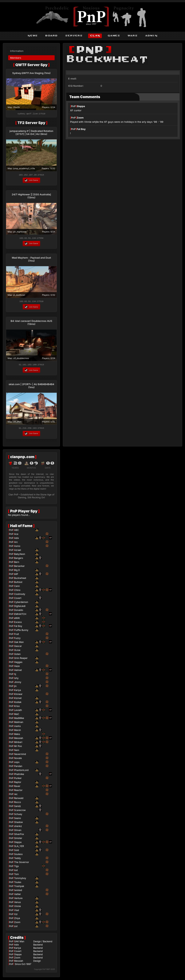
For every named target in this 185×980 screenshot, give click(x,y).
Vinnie (17, 908)
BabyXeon (20, 556)
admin (151, 36)
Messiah (19, 740)
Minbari (18, 744)
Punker (18, 780)
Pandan (18, 768)
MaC (17, 716)
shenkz (18, 828)
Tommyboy (20, 880)
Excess (18, 624)
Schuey (18, 816)
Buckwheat (20, 580)
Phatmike (19, 776)
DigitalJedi (20, 608)
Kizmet (18, 700)
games (114, 36)
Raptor (18, 784)
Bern (17, 564)
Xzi (16, 916)
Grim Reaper (21, 660)
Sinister (18, 840)
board (51, 36)
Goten (17, 656)
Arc (16, 544)
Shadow (18, 824)
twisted (18, 892)
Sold (16, 852)
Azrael (18, 552)
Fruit (16, 636)
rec (16, 796)
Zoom (80, 118)
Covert (18, 600)
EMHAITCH (20, 616)
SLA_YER (19, 848)
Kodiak (18, 704)
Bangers (19, 560)
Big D (17, 572)
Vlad (16, 912)
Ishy (16, 680)
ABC (16, 532)
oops (17, 764)
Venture (18, 900)
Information (17, 51)
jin (15, 688)
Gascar (18, 648)
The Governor (22, 864)
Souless (18, 856)
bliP (16, 576)
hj (15, 676)
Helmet (18, 672)
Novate (18, 760)
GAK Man (19, 943)
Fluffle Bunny (21, 632)
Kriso (17, 708)
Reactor (18, 792)
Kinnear (18, 696)
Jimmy (18, 684)
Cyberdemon (21, 604)
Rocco (18, 804)
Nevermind (20, 756)
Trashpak (19, 888)
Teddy (17, 860)
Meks (17, 736)
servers (74, 36)
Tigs (16, 868)
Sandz (18, 808)
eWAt (17, 620)
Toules (18, 884)
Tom (16, 876)
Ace (16, 536)
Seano (18, 820)
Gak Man (19, 644)
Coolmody (20, 596)
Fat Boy (81, 129)
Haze (17, 668)
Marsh (18, 732)
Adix (16, 540)
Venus (17, 904)
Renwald (19, 800)
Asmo (17, 548)
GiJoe (17, 652)
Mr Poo (18, 748)
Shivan (18, 832)
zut (16, 928)
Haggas (18, 664)
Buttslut (18, 584)
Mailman (19, 724)
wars (132, 36)
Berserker (19, 568)
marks (17, 728)
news (33, 36)
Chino (17, 592)
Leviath (18, 712)
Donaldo (19, 612)
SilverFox (19, 836)
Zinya (17, 920)
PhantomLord (21, 772)
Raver (17, 788)
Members (16, 58)
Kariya (18, 692)
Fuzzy (17, 640)
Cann (17, 588)
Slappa (81, 106)
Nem (17, 752)
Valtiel (17, 896)
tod (16, 872)
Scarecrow (20, 812)
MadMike (19, 720)
